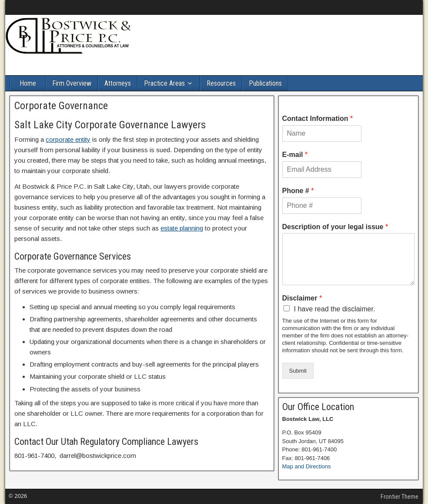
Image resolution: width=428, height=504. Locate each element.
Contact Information (318, 118)
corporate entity (68, 139)
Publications (265, 83)
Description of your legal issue (335, 227)
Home (28, 83)
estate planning (182, 228)
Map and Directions (307, 466)
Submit (298, 371)
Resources (221, 83)
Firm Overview (72, 83)
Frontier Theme (400, 497)
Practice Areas (164, 83)
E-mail (295, 155)
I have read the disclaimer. (335, 309)
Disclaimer (302, 298)
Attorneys (118, 83)
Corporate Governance (61, 106)
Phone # (298, 191)
